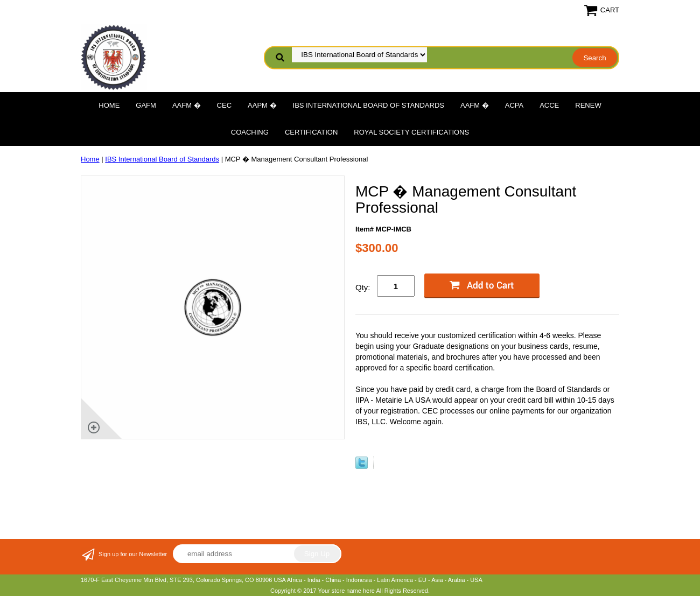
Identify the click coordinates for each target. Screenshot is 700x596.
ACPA (514, 105)
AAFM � (187, 105)
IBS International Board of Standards (369, 105)
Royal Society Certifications (411, 132)
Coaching (250, 132)
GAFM (146, 105)
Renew (588, 105)
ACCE (549, 105)
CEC (224, 105)
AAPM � (262, 105)
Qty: (363, 287)
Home (109, 105)
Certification (311, 132)
